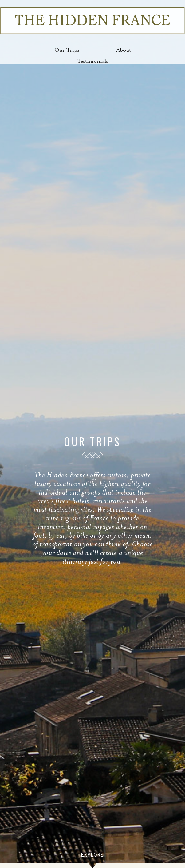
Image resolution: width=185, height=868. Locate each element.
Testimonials (93, 61)
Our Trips (67, 50)
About (124, 50)
